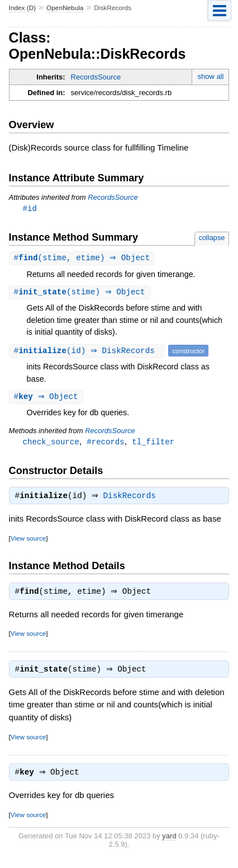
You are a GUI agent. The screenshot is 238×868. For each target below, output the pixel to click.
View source (28, 542)
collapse (212, 238)
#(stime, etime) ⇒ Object (84, 259)
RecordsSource (96, 77)
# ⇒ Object (47, 399)
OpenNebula (65, 8)
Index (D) (23, 8)
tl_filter (153, 444)
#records (105, 444)
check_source (51, 444)
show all (210, 76)
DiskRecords (132, 500)
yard (169, 843)
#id (30, 208)
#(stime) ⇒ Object (81, 294)
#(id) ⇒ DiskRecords (88, 352)
